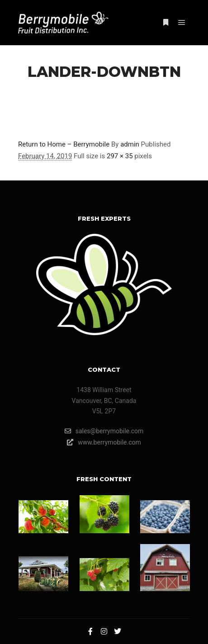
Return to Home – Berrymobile (64, 144)
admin (130, 144)
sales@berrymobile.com (104, 431)
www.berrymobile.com (104, 442)
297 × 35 (120, 156)
